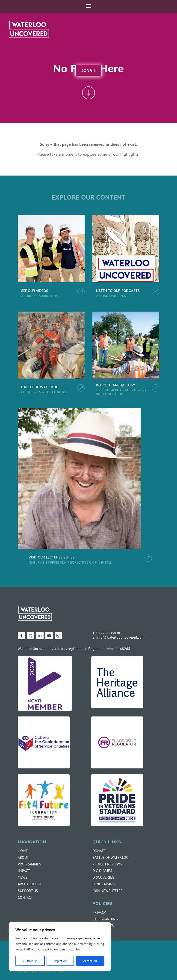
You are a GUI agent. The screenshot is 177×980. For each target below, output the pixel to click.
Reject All (60, 961)
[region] (60, 947)
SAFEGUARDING (105, 919)
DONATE (99, 851)
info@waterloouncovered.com (120, 637)
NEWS (23, 877)
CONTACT (25, 897)
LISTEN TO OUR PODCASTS (118, 291)
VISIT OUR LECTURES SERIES (52, 558)
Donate (88, 70)
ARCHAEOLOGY (30, 884)
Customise (30, 961)
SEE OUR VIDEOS (35, 291)
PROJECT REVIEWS (107, 864)
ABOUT (23, 857)
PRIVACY (99, 912)
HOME (23, 851)
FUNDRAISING (104, 884)
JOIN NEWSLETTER (108, 891)
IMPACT (24, 871)
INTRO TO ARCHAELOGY (115, 386)
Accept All (90, 961)
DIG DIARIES (102, 871)
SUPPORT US (28, 891)
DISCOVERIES (103, 877)
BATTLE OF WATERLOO (40, 387)
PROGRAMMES (29, 864)
